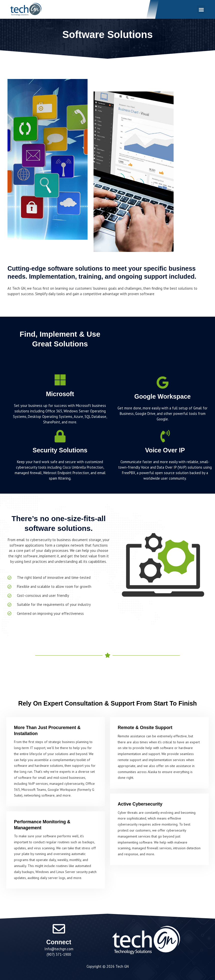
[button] (201, 9)
